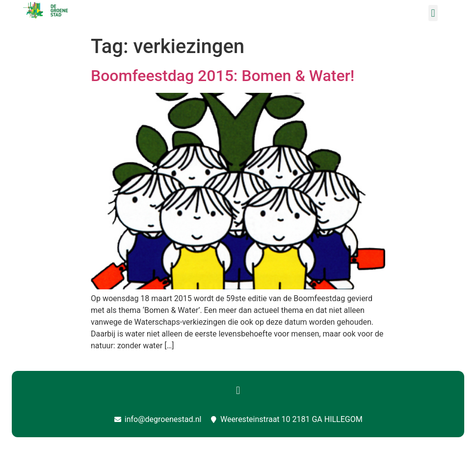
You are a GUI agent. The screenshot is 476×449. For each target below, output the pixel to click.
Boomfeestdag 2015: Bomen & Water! (223, 76)
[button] (433, 13)
